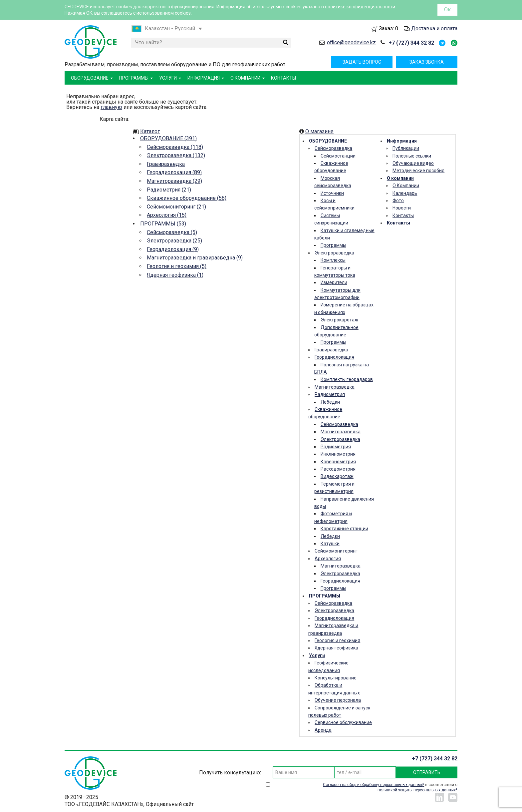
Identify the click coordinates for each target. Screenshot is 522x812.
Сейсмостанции (338, 156)
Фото (398, 201)
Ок (447, 9)
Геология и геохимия (337, 640)
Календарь (405, 193)
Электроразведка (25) (174, 241)
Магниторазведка (335, 387)
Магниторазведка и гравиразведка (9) (195, 258)
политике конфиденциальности (360, 7)
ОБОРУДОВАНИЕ (328, 141)
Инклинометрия (338, 454)
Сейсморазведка (333, 148)
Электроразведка (334, 253)
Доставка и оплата (434, 28)
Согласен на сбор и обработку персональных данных (373, 785)
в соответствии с (390, 787)
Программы (333, 245)
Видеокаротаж (337, 476)
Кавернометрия (338, 462)
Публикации (406, 148)
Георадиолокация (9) (173, 249)
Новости (402, 208)
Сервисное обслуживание (343, 722)
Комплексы (333, 260)
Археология (328, 559)
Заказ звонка (427, 62)
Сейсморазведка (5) (172, 232)
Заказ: (389, 28)
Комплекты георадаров (347, 379)
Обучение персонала (338, 700)
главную (111, 107)
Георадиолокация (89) (174, 172)
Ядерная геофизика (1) (175, 275)
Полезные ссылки (412, 156)
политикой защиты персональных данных (417, 790)
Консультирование (336, 678)
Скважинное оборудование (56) (187, 198)
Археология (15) (167, 215)
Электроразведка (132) (176, 155)
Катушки (330, 544)
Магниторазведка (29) (174, 181)
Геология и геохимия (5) (177, 266)
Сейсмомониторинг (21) (176, 207)
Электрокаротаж (339, 320)
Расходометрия (338, 469)
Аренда (323, 730)
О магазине (319, 131)
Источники (332, 193)
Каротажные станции (344, 529)
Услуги (317, 655)
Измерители (334, 282)
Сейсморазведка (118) (175, 147)
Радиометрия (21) (169, 190)
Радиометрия (330, 394)
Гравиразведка (166, 164)
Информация (402, 141)
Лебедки (330, 402)
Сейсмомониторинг (336, 551)
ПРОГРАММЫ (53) (163, 224)
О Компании (406, 186)
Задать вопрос (362, 62)
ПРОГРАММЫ (325, 596)
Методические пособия (418, 171)
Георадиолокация (334, 357)
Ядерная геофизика (336, 648)
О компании (400, 178)
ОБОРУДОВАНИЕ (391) (168, 138)
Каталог (150, 131)
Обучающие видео (413, 163)
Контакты (403, 215)
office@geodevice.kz (351, 42)
